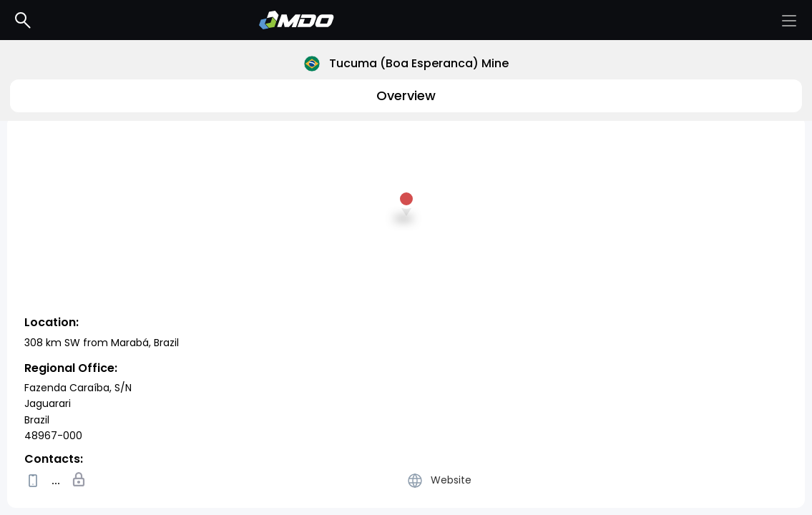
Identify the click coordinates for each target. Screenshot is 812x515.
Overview (406, 95)
